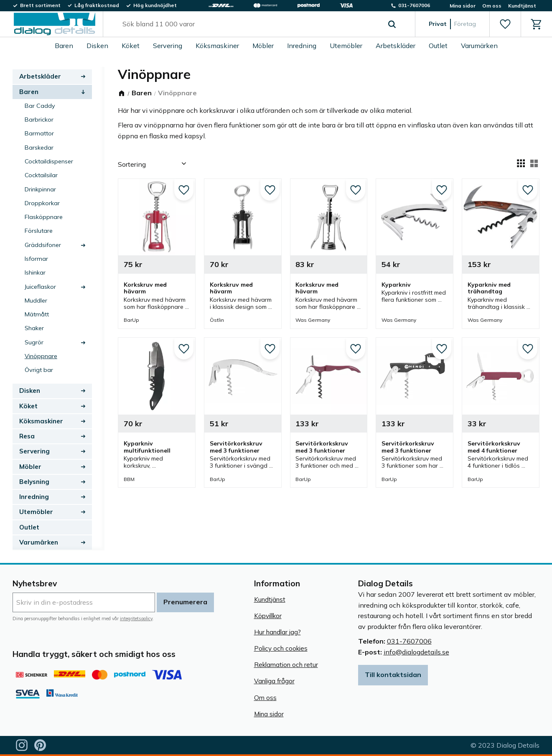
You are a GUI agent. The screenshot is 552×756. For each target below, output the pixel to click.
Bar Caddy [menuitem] (40, 106)
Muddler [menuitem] (36, 300)
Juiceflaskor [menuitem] (40, 287)
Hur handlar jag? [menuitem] (277, 632)
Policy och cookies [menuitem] (281, 648)
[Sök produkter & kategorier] (249, 24)
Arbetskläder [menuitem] (396, 46)
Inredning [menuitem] (302, 46)
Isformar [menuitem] (36, 259)
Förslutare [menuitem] (39, 231)
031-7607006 (409, 641)
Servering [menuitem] (168, 46)
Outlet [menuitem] (438, 46)
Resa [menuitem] (27, 436)
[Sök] (392, 24)
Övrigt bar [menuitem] (39, 370)
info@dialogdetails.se (416, 652)
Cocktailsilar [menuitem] (41, 175)
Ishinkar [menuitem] (35, 272)
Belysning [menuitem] (34, 482)
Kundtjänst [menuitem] (522, 6)
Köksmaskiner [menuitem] (217, 46)
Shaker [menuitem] (34, 328)
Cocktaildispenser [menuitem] (49, 161)
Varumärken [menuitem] (479, 46)
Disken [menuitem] (97, 46)
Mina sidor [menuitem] (463, 6)
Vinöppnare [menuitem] (41, 356)
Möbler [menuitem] (263, 46)
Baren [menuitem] (64, 46)
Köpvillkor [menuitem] (268, 616)
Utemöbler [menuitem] (346, 46)
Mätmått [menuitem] (37, 314)
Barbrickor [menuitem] (39, 120)
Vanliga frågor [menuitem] (274, 681)
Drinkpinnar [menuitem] (40, 189)
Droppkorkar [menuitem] (42, 203)
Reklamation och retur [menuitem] (286, 665)
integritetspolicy (136, 619)
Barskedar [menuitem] (39, 148)
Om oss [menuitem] (492, 6)
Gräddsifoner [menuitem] (43, 245)
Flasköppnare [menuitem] (44, 217)
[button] (505, 24)
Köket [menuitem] (131, 46)
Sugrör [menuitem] (34, 342)
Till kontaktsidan (393, 675)
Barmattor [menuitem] (39, 133)
